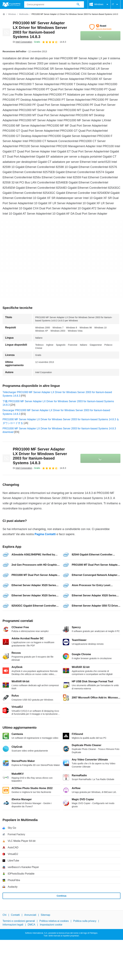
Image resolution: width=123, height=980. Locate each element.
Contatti (15, 915)
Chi (4, 915)
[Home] (4, 14)
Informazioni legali (13, 925)
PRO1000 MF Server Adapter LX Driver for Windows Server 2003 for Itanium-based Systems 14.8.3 (40, 30)
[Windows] (12, 14)
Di (23, 42)
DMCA (31, 925)
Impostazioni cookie (51, 925)
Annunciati (30, 915)
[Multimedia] (24, 14)
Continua (62, 896)
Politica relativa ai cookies (54, 921)
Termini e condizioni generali (19, 921)
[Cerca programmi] (78, 4)
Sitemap (45, 915)
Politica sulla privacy (85, 921)
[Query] (54, 4)
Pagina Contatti (45, 534)
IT (115, 4)
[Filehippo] (11, 4)
